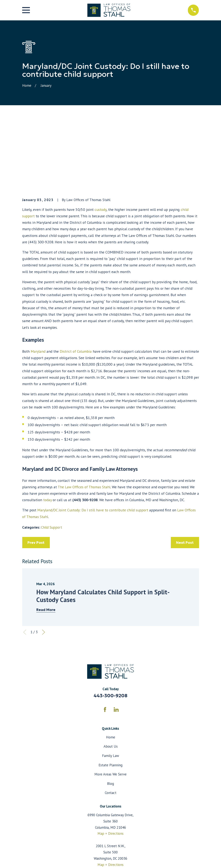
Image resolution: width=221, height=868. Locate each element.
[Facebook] (105, 645)
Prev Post (36, 478)
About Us (111, 682)
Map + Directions (110, 769)
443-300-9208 (110, 631)
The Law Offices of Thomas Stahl (84, 422)
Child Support (52, 463)
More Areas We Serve (110, 710)
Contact (111, 728)
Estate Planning (110, 700)
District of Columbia (76, 287)
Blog (110, 719)
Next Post (185, 478)
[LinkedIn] (116, 645)
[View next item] (44, 568)
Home (111, 673)
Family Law (111, 691)
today (47, 435)
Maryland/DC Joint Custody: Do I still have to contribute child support (93, 446)
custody (101, 145)
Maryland (38, 287)
